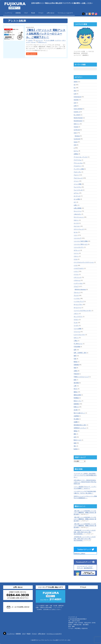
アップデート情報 (79, 169)
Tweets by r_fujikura (79, 553)
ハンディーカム (78, 283)
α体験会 (76, 154)
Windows (77, 136)
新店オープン (77, 401)
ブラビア (76, 286)
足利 (75, 437)
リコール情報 (77, 329)
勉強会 (76, 362)
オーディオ (77, 196)
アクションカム (78, 163)
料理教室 (76, 398)
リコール (33, 42)
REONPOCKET (78, 121)
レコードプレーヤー (79, 335)
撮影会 (76, 392)
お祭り (76, 205)
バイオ (76, 265)
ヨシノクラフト (78, 317)
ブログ (26, 13)
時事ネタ (76, 407)
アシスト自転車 (50, 40)
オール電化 (77, 199)
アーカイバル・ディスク (81, 157)
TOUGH (76, 127)
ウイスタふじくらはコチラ (65, 13)
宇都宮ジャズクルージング (81, 377)
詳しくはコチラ (32, 54)
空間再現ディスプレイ (80, 428)
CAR (75, 94)
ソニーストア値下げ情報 (81, 241)
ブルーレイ (77, 292)
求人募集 (76, 419)
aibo (75, 91)
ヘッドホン (77, 298)
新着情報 (18, 13)
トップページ (8, 13)
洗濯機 (76, 422)
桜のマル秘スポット (79, 413)
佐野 (75, 350)
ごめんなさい (77, 214)
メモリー (76, 314)
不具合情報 (77, 347)
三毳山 (76, 341)
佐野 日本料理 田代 (80, 353)
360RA (76, 82)
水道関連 (76, 416)
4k (74, 85)
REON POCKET (78, 118)
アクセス (41, 13)
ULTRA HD (77, 130)
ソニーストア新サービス (81, 244)
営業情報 (76, 365)
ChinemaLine (77, 97)
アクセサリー (77, 166)
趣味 (75, 434)
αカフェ (76, 151)
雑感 (75, 443)
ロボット (76, 338)
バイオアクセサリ (79, 268)
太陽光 (76, 371)
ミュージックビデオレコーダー (83, 311)
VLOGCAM (77, 139)
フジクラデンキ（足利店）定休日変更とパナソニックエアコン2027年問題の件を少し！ (85, 475)
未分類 (76, 410)
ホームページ (77, 308)
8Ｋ (75, 88)
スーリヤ (76, 223)
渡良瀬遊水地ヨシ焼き (80, 425)
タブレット (77, 250)
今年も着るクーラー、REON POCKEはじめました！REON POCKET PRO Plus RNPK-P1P (85, 482)
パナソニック (39, 40)
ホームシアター (78, 304)
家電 (75, 380)
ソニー (76, 235)
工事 (75, 386)
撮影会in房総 (77, 395)
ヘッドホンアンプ (79, 301)
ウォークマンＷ (78, 190)
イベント (76, 181)
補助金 (76, 431)
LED (75, 103)
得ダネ (76, 389)
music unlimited (78, 109)
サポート (76, 220)
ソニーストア (77, 238)
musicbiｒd (77, 112)
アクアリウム (77, 160)
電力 (75, 446)
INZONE (76, 100)
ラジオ (76, 323)
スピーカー (77, 226)
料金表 (33, 13)
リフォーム (77, 332)
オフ (75, 202)
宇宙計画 (76, 374)
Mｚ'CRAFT (77, 115)
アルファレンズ (78, 178)
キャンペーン (77, 211)
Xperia (75, 142)
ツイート (76, 253)
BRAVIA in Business (80, 289)
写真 (75, 359)
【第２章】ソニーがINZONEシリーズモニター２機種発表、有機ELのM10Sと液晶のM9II (85, 513)
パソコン (76, 274)
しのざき (30, 40)
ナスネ (76, 259)
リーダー (76, 326)
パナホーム (77, 280)
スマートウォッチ (79, 229)
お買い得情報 (77, 208)
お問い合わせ (51, 13)
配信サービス (77, 440)
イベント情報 (77, 184)
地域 (75, 368)
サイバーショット (79, 217)
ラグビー (76, 320)
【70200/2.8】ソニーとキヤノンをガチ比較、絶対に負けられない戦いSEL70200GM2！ (85, 532)
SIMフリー (77, 124)
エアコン (76, 193)
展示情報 (76, 383)
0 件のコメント (42, 42)
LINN (75, 106)
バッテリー (58, 40)
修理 (75, 356)
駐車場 (76, 449)
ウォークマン (77, 187)
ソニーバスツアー (79, 247)
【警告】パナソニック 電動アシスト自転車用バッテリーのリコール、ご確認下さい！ (46, 34)
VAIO (75, 133)
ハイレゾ (76, 271)
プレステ (76, 295)
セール (76, 232)
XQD (75, 145)
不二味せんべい (78, 344)
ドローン (76, 256)
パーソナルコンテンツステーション (84, 262)
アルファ (76, 175)
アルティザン (77, 172)
